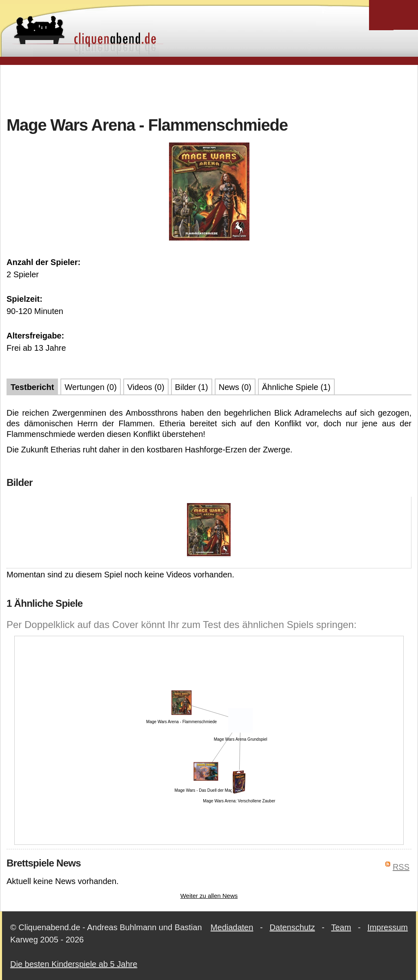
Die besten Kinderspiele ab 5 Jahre (74, 964)
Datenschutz (292, 927)
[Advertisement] (209, 89)
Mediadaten (232, 927)
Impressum (388, 927)
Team (341, 927)
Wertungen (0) (90, 387)
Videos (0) (146, 387)
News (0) (235, 387)
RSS (401, 867)
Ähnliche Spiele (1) (296, 387)
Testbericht (32, 387)
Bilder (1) (192, 387)
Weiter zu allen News (209, 896)
